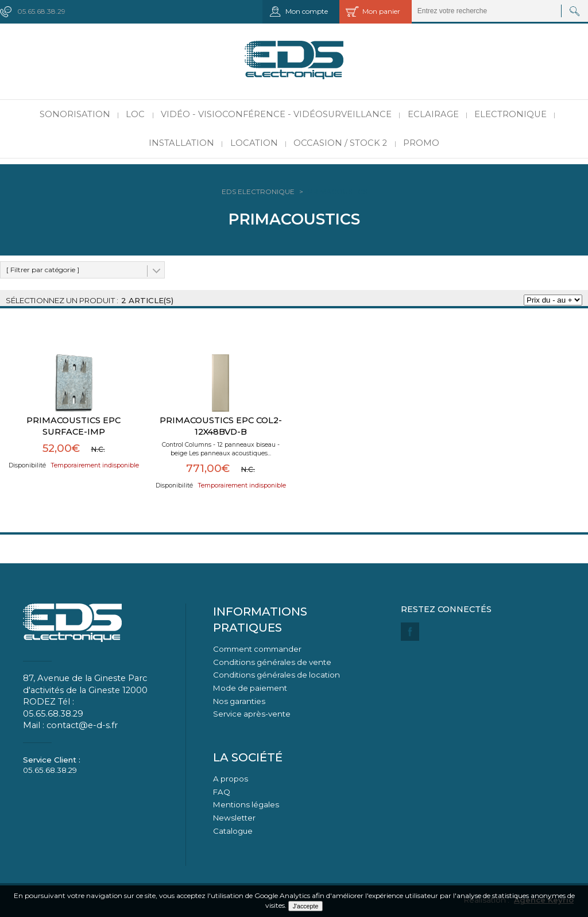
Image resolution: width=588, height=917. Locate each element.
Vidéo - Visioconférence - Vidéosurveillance (276, 114)
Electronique (510, 114)
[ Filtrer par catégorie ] (43, 270)
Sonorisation (75, 114)
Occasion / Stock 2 (340, 143)
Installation (181, 143)
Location (254, 143)
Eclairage (433, 114)
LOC (135, 114)
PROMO (421, 143)
